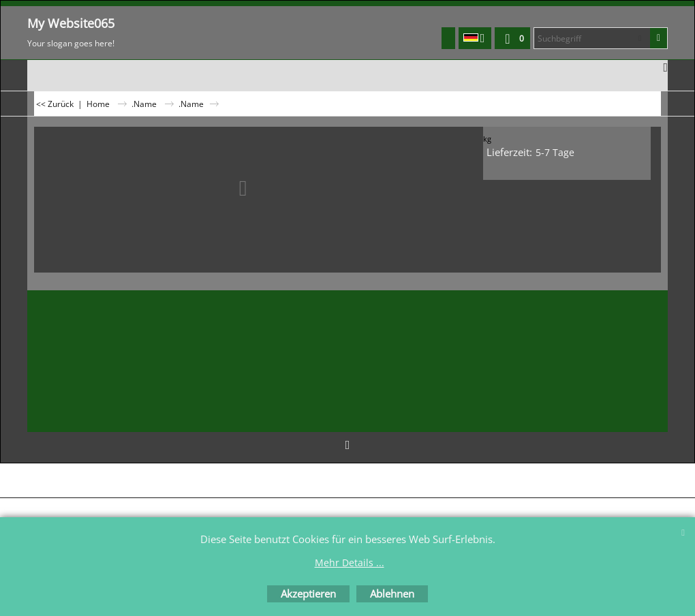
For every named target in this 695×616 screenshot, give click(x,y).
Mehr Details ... (350, 563)
